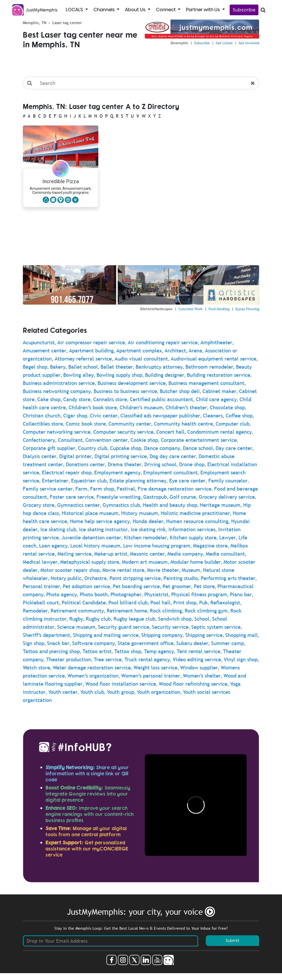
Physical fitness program (199, 594)
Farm (81, 489)
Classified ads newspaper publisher (160, 416)
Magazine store (210, 546)
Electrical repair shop (67, 472)
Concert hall (170, 432)
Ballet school (83, 367)
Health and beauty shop (170, 505)
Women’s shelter (202, 676)
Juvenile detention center (91, 538)
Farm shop (102, 489)
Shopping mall (241, 635)
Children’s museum (141, 407)
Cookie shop (144, 440)
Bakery (58, 367)
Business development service (132, 383)
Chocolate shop (227, 407)
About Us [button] (136, 10)
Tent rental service (199, 651)
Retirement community (77, 611)
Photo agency (62, 594)
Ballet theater (117, 367)
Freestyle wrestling (119, 497)
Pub (203, 603)
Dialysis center (40, 456)
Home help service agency (100, 521)
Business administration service (59, 383)
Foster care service (72, 497)
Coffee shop (239, 416)
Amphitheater (216, 342)
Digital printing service (121, 456)
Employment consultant (170, 472)
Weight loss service (155, 668)
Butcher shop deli (180, 391)
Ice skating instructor (103, 529)
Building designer (165, 375)
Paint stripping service (135, 578)
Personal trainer (41, 586)
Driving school (160, 464)
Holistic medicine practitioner (195, 513)
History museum (140, 513)
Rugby (76, 619)
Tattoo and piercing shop (51, 651)
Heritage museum (220, 505)
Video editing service (197, 659)
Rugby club (98, 619)
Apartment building (91, 351)
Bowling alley (79, 375)
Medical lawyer (40, 562)
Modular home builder (196, 562)
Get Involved (249, 43)
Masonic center (147, 554)
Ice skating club (58, 529)
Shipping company (162, 635)
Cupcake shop (126, 448)
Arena (195, 351)
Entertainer (55, 481)
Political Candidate (84, 603)
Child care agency (216, 399)
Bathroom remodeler (209, 367)
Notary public (66, 578)
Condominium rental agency (220, 432)
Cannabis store (110, 399)
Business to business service (125, 391)
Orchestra (96, 578)
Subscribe (244, 10)
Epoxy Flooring (247, 309)
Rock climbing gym (206, 611)
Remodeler (35, 611)
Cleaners (213, 416)
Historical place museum (90, 513)
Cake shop (49, 399)
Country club (93, 448)
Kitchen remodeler (145, 538)
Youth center (63, 692)
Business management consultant (206, 383)
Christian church (42, 416)
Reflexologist (225, 603)
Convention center (107, 440)
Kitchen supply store (193, 538)
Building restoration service (219, 375)
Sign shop (34, 643)
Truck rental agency (147, 659)
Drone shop (192, 464)
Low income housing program (157, 546)
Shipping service (204, 635)
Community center (130, 424)
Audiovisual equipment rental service (214, 359)
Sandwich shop (175, 619)
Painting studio (181, 578)
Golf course (183, 497)
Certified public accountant (161, 399)
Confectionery (39, 440)
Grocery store (39, 505)
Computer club (233, 424)
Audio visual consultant (141, 359)
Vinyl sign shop (241, 659)
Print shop (185, 603)
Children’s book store (93, 407)
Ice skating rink (148, 529)
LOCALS (75, 10)
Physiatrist (156, 594)
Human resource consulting (197, 521)
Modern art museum (145, 562)
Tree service (108, 659)
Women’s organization (93, 676)
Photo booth (94, 594)
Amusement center (45, 351)
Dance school (198, 448)
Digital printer (75, 456)
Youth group (121, 692)
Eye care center (187, 481)
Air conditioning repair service (163, 342)
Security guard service (124, 627)
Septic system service (216, 627)
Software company (93, 643)
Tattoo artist (97, 651)
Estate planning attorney (138, 481)
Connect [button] (166, 10)
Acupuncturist (39, 342)
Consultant (70, 440)
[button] (75, 200)
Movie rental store (123, 570)
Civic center (104, 416)
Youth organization (159, 692)
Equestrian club (89, 481)
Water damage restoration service (92, 668)
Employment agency (117, 472)
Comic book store (86, 424)
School (202, 619)
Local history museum (95, 546)
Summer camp (228, 643)
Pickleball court (41, 603)
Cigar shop (75, 416)
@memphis (179, 43)
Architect (175, 351)
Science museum (76, 627)
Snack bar (58, 643)
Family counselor (228, 481)
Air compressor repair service (91, 342)
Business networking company (57, 391)
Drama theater (125, 464)
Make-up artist (111, 554)
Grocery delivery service (227, 497)
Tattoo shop (128, 651)
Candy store (77, 399)
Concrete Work (191, 309)
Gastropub (155, 497)
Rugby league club (134, 619)
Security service (170, 627)
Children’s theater (186, 407)
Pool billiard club (128, 603)
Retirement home (127, 611)
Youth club (92, 692)
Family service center (48, 489)
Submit (232, 941)
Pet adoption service (86, 586)
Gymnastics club (121, 505)
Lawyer (228, 538)
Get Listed (224, 43)
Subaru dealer (192, 643)
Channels (105, 10)
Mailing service (74, 554)
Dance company (162, 448)
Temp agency (159, 651)
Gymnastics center (79, 505)
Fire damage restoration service (175, 489)
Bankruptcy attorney (159, 367)
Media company (185, 554)
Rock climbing (166, 611)
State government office (146, 643)
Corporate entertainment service (199, 440)
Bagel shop (35, 367)
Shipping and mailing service (106, 635)
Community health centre (183, 424)
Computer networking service (57, 432)
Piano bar (241, 594)
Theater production (69, 659)
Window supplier (199, 668)
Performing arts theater (228, 578)
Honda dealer (148, 521)
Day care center (234, 448)
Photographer (126, 594)
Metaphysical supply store (90, 562)
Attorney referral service (83, 359)
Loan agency (53, 546)
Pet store (204, 586)
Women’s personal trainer (151, 676)
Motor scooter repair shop (70, 570)
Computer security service (123, 432)
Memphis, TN (35, 23)
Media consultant (225, 554)
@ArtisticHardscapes (156, 309)
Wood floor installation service (121, 684)
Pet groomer (177, 586)
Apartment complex (139, 351)
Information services (192, 529)
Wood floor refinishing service (193, 684)
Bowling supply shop (119, 375)
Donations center (85, 464)
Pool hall (160, 603)
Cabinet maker (219, 391)
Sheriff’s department (46, 635)
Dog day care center (173, 456)
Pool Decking (219, 309)
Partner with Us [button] (203, 10)
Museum (191, 570)
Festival (126, 489)
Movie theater (163, 570)
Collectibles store (43, 424)
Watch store (36, 668)
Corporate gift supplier (49, 448)
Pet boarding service (136, 586)
